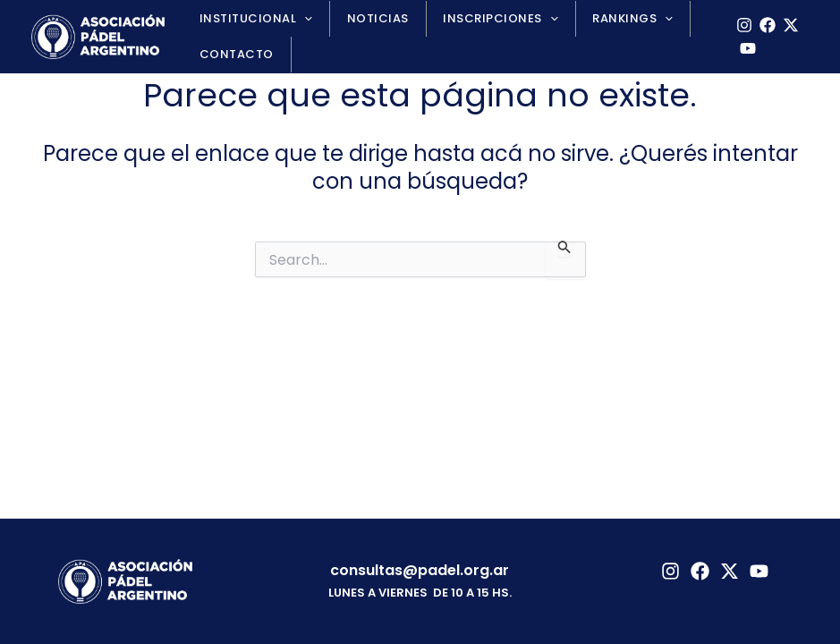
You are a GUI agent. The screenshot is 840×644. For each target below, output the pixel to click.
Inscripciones (474, 19)
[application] (300, 19)
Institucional (250, 19)
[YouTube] (742, 48)
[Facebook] (762, 25)
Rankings (597, 19)
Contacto (231, 54)
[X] (785, 25)
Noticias (362, 18)
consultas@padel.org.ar (420, 570)
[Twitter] (730, 571)
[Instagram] (739, 25)
